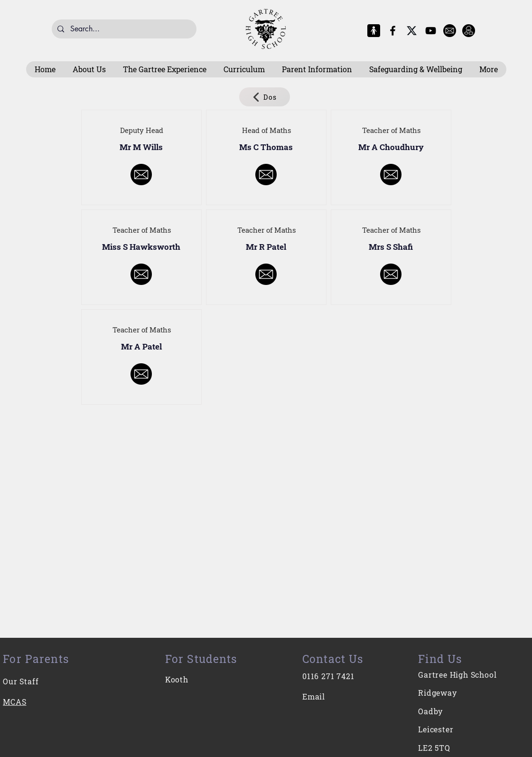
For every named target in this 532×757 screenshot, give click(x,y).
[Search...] (124, 29)
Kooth (177, 679)
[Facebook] (393, 31)
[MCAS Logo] (374, 31)
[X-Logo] (412, 31)
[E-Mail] (450, 31)
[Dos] (265, 97)
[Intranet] (469, 31)
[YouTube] (431, 31)
